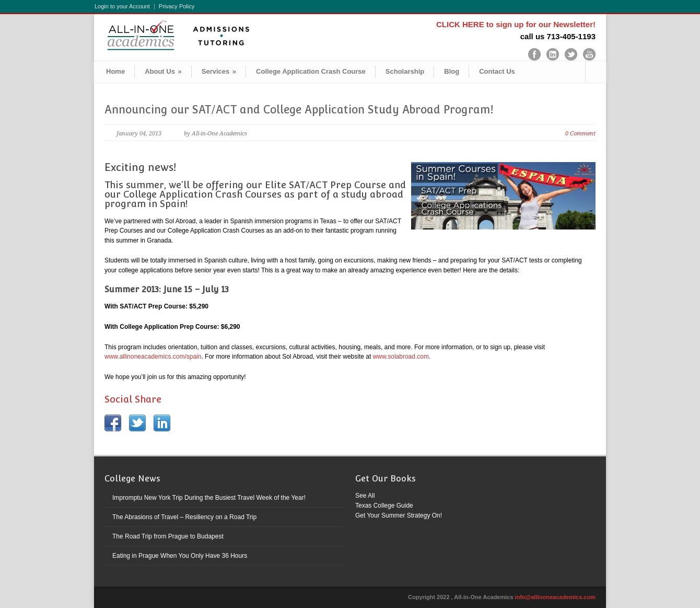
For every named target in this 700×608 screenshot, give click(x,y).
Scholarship (405, 71)
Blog (452, 71)
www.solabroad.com (401, 357)
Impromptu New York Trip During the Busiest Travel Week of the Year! (209, 498)
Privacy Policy (177, 7)
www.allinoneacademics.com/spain (153, 357)
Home (115, 71)
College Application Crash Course (311, 71)
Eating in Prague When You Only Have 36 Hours (180, 556)
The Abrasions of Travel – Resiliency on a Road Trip (184, 517)
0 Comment (580, 134)
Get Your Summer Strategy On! (399, 515)
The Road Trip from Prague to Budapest (168, 536)
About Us (163, 71)
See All (365, 496)
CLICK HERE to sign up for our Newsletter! (516, 24)
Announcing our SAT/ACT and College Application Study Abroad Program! (299, 110)
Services (219, 71)
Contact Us (497, 71)
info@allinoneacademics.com (555, 597)
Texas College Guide (384, 506)
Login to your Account (122, 7)
